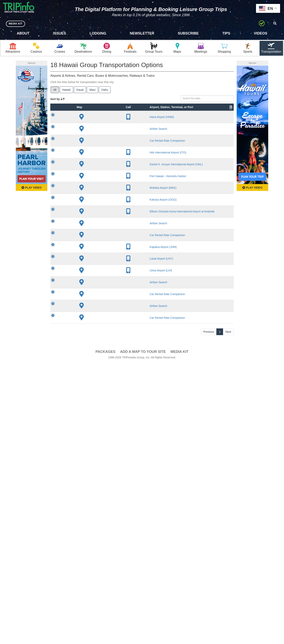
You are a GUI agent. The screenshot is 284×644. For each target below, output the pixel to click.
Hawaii (66, 91)
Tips (226, 33)
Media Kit (179, 632)
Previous (209, 612)
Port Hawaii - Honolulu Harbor (95, 311)
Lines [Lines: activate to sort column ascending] (127, 120)
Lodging (98, 33)
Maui (92, 91)
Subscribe (188, 33)
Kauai (80, 91)
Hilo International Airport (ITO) (95, 192)
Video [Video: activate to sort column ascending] (194, 120)
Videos (261, 33)
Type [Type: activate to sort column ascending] (77, 120)
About (23, 33)
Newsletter (142, 33)
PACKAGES (105, 632)
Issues (60, 33)
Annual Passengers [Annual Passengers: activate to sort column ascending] (174, 118)
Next (228, 612)
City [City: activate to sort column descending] (110, 120)
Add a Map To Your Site (143, 632)
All (55, 91)
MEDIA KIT (16, 24)
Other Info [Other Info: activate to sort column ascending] (151, 118)
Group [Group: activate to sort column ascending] (223, 120)
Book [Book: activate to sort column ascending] (208, 120)
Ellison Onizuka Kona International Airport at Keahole (96, 396)
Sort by (58, 100)
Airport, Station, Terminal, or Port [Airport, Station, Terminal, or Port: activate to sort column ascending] (93, 114)
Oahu (105, 91)
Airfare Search (96, 145)
